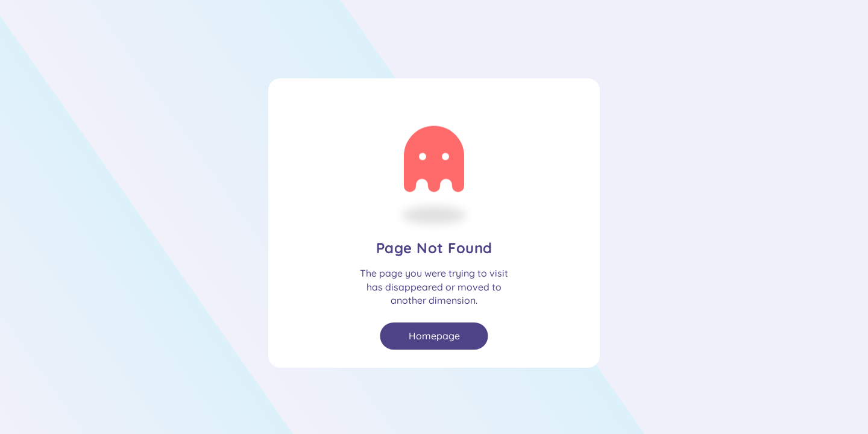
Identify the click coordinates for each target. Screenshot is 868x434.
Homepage (434, 336)
